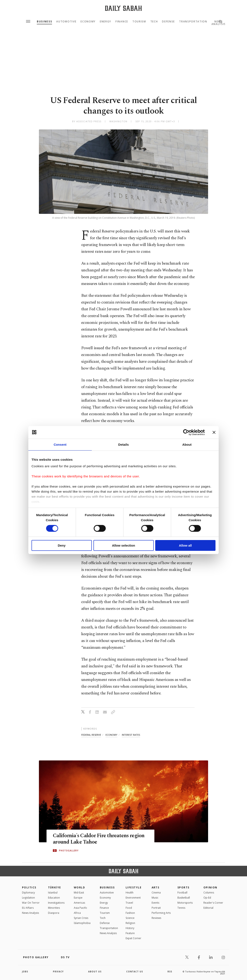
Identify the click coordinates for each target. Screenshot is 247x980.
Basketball (184, 898)
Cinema (156, 893)
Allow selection (123, 545)
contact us (135, 972)
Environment (133, 898)
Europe (78, 898)
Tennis (181, 908)
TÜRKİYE (55, 887)
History (130, 928)
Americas (79, 903)
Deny (62, 545)
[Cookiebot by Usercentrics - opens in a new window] (186, 432)
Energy (106, 22)
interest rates (131, 735)
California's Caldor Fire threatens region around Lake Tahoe (99, 839)
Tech (154, 22)
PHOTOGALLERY (69, 851)
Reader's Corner (213, 903)
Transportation (193, 22)
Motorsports (185, 903)
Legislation (28, 898)
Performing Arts (161, 913)
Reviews (156, 918)
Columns (209, 893)
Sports (183, 887)
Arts (156, 887)
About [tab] (187, 444)
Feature (130, 933)
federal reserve (91, 735)
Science (130, 918)
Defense (168, 22)
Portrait (156, 908)
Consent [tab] (60, 444)
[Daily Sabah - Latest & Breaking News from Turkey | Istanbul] (123, 8)
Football (182, 893)
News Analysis (30, 913)
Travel (129, 903)
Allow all (185, 545)
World (79, 887)
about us (95, 972)
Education (54, 898)
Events (155, 903)
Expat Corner (133, 938)
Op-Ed (207, 898)
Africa (77, 913)
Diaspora (54, 913)
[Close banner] (214, 432)
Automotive (66, 22)
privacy (58, 972)
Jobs (25, 972)
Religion (130, 923)
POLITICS (29, 887)
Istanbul (53, 893)
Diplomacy (28, 893)
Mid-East (79, 893)
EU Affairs (28, 908)
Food (129, 908)
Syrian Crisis (81, 918)
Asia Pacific (80, 908)
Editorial (208, 908)
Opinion (210, 887)
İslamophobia (82, 923)
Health (130, 893)
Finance (122, 22)
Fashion (130, 913)
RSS (170, 972)
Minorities (54, 908)
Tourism (139, 22)
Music (155, 898)
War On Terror (31, 903)
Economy (88, 22)
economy (111, 735)
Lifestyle (134, 887)
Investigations (56, 903)
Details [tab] (124, 444)
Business (44, 22)
